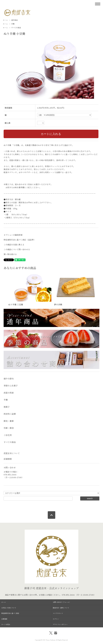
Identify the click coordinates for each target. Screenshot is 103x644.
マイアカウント (58, 613)
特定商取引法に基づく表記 (10, 613)
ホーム (5, 20)
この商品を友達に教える (14, 245)
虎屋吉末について (12, 453)
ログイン (56, 619)
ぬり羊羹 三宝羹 (16, 304)
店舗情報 (8, 459)
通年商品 (14, 20)
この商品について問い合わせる (17, 249)
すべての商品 (16, 28)
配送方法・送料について (61, 608)
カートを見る (6, 624)
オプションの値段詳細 (13, 235)
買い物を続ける (10, 254)
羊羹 (13, 24)
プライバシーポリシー (60, 624)
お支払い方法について (9, 608)
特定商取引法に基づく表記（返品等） (20, 240)
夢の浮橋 (58, 304)
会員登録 (4, 619)
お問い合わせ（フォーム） (62, 602)
